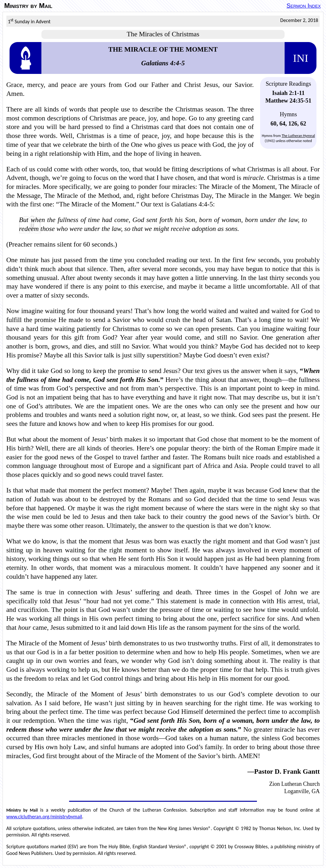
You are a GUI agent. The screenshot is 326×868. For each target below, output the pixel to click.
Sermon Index (304, 6)
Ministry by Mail (28, 6)
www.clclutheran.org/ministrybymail (44, 817)
